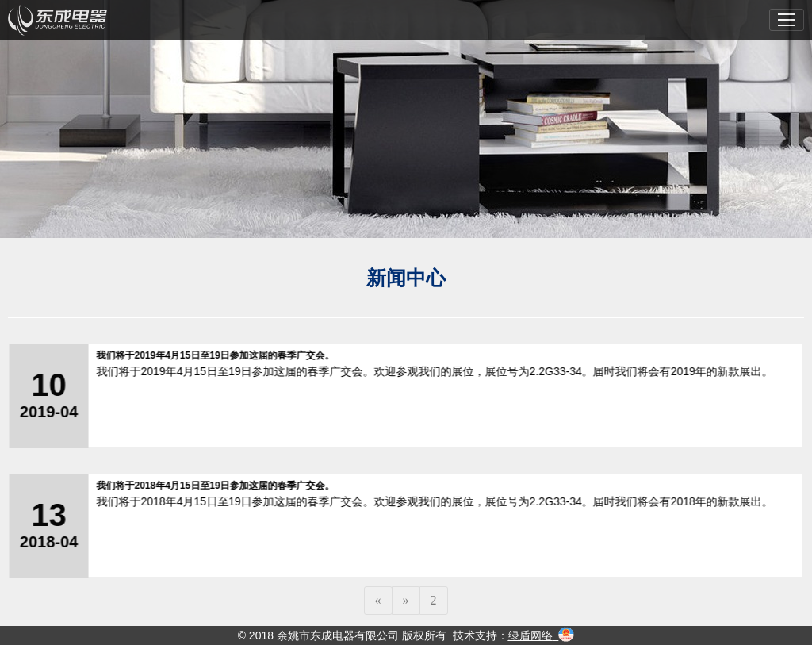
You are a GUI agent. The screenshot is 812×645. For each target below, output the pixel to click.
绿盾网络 (530, 635)
